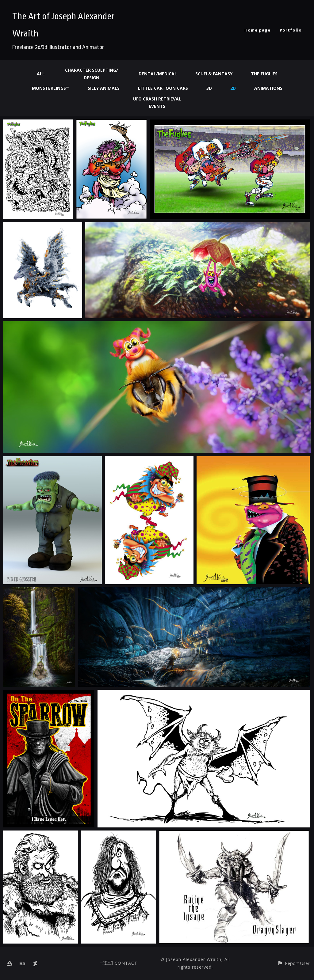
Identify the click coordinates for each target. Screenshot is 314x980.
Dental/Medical (158, 74)
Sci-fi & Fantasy (214, 74)
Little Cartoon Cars (163, 88)
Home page (257, 30)
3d (209, 88)
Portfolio (291, 30)
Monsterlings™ (51, 88)
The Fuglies (264, 74)
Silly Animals (104, 88)
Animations (268, 88)
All (41, 74)
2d (233, 88)
